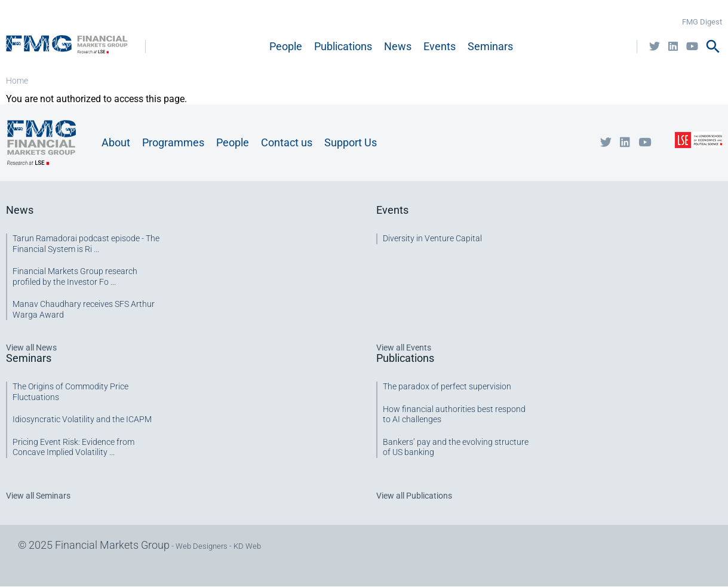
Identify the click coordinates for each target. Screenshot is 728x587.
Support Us (351, 142)
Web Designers (202, 546)
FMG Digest (702, 22)
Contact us (287, 142)
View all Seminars (38, 496)
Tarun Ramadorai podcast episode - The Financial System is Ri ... (86, 244)
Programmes (173, 142)
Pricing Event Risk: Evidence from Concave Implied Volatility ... (73, 447)
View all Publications (414, 496)
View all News (31, 348)
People (286, 46)
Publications (343, 46)
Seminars (490, 46)
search (713, 47)
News (398, 46)
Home (17, 81)
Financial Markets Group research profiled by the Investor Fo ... (75, 276)
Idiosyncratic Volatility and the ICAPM (82, 419)
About (116, 142)
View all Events (404, 348)
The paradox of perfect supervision (447, 386)
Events (440, 46)
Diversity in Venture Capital (432, 238)
